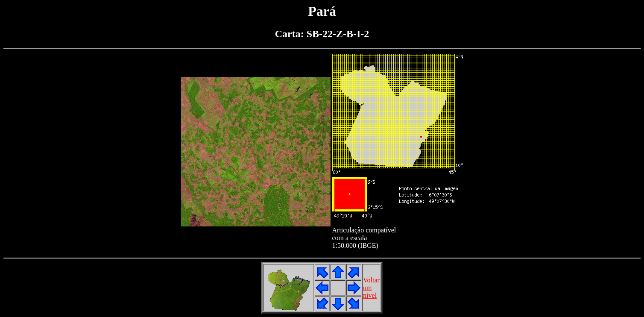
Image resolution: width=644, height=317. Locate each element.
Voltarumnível (371, 288)
